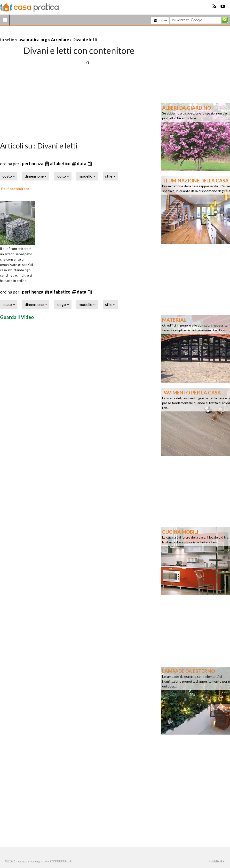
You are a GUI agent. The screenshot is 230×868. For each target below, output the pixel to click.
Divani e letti (85, 40)
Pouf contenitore (15, 189)
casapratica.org (32, 40)
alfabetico (61, 164)
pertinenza (33, 164)
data (82, 164)
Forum (160, 20)
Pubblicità (216, 861)
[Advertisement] (57, 34)
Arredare (60, 40)
